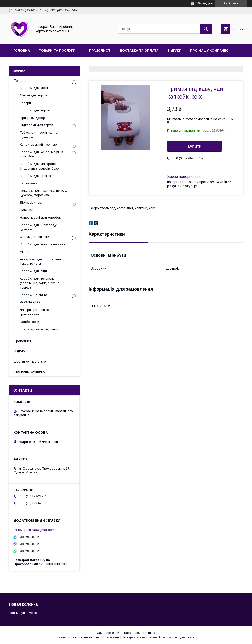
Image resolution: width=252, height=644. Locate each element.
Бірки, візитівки (31, 202)
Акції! (24, 252)
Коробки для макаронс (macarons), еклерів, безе (39, 166)
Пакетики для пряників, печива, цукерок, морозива (44, 193)
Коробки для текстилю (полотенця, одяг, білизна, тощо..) (40, 283)
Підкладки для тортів (37, 125)
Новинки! (27, 210)
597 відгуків (205, 3)
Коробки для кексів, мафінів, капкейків (42, 154)
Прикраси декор (32, 118)
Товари (20, 81)
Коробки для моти (34, 88)
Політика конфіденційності (178, 637)
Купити (195, 146)
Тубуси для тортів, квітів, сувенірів (39, 135)
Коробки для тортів (35, 110)
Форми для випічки (35, 237)
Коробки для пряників (37, 176)
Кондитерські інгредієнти (39, 329)
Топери (25, 103)
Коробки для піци (33, 271)
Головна (22, 50)
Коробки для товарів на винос (43, 244)
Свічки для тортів (33, 95)
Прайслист (100, 50)
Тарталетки (29, 183)
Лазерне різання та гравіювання (35, 312)
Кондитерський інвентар (38, 145)
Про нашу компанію (209, 50)
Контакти (23, 63)
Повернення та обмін (61, 63)
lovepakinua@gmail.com (36, 530)
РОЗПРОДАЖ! (31, 302)
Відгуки (174, 50)
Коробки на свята (33, 295)
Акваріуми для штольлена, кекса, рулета (41, 261)
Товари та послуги (57, 50)
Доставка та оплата (139, 50)
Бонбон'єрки (30, 322)
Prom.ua (149, 633)
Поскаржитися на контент (139, 637)
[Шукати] (206, 29)
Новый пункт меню (23, 613)
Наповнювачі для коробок (40, 218)
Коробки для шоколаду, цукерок (39, 227)
